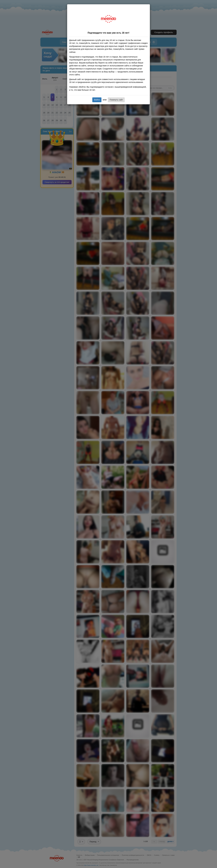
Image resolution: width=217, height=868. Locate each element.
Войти (97, 100)
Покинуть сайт (116, 100)
